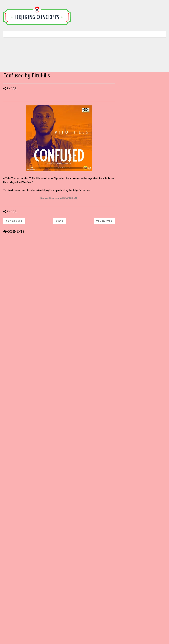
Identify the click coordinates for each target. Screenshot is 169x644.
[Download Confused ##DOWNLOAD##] (59, 198)
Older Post (104, 221)
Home (59, 221)
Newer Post (14, 221)
